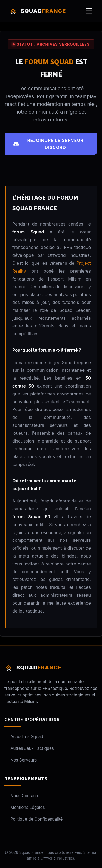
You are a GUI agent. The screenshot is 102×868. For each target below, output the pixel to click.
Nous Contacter (23, 796)
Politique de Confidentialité (33, 819)
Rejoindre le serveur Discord (48, 144)
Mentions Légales (24, 807)
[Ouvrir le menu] (89, 11)
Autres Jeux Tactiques (29, 748)
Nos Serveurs (21, 760)
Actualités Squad (24, 737)
